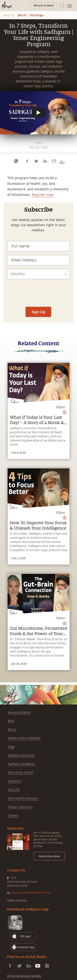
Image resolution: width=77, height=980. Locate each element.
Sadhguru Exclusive (21, 755)
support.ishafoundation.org (30, 893)
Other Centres (17, 901)
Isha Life (14, 790)
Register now (43, 195)
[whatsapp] (16, 161)
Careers (13, 816)
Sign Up (38, 312)
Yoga (11, 747)
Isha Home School (21, 773)
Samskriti (15, 781)
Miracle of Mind (19, 713)
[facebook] (27, 161)
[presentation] (38, 291)
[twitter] (36, 161)
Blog (11, 721)
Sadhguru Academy (21, 764)
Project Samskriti (20, 807)
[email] (54, 161)
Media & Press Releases (24, 738)
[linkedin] (45, 161)
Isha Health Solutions (23, 798)
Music (12, 730)
